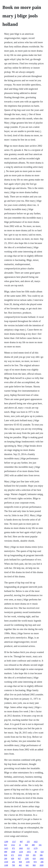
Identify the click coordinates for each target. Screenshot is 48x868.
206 (42, 862)
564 (26, 845)
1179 (36, 848)
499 (6, 852)
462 (20, 865)
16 (20, 845)
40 (36, 852)
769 (13, 865)
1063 (21, 848)
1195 (28, 862)
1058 (13, 852)
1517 (14, 842)
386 (41, 855)
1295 (27, 859)
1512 (13, 845)
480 (33, 845)
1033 (20, 855)
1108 (6, 865)
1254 (21, 852)
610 (34, 859)
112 (28, 848)
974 (35, 862)
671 (13, 855)
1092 (42, 859)
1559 (6, 862)
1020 (42, 865)
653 (6, 845)
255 (28, 842)
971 (13, 848)
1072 (29, 852)
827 (19, 859)
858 (20, 862)
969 (34, 865)
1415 (6, 848)
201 (13, 862)
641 (27, 865)
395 (34, 855)
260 (6, 859)
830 (6, 855)
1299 (6, 842)
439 (13, 859)
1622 (36, 842)
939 (27, 855)
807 (21, 842)
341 (40, 845)
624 (42, 852)
